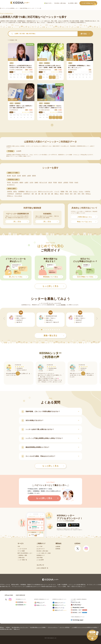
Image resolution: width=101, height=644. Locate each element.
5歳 (49, 194)
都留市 (21, 183)
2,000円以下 (19, 194)
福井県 (24, 176)
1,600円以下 (11, 194)
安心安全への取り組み (60, 3)
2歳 (39, 194)
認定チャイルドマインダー (46, 192)
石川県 (19, 176)
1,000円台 (87, 192)
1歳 (36, 194)
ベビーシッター (40, 21)
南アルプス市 (43, 183)
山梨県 (29, 176)
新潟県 (9, 176)
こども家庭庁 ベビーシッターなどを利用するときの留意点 (84, 627)
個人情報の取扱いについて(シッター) (20, 627)
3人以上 (81, 192)
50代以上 (88, 194)
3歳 (42, 194)
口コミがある (18, 196)
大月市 (31, 183)
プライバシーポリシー (53, 627)
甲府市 (9, 183)
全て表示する (11, 185)
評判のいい (10, 196)
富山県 (14, 176)
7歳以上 (56, 194)
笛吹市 (60, 183)
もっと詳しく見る (53, 466)
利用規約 (8, 627)
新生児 (62, 194)
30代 (79, 194)
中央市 (76, 183)
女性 (71, 192)
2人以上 (75, 192)
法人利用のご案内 (73, 3)
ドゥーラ (57, 192)
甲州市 (71, 183)
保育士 (15, 192)
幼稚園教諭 (21, 192)
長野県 (34, 176)
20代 (75, 194)
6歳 (52, 194)
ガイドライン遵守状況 (65, 627)
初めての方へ (48, 3)
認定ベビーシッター (31, 192)
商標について (17, 629)
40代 (83, 194)
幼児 (71, 194)
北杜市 (50, 183)
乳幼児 (67, 194)
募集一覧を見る (54, 336)
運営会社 (2, 627)
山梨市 (26, 183)
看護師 (62, 192)
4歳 (46, 194)
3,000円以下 (27, 194)
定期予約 (10, 192)
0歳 (33, 194)
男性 (67, 192)
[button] (42, 330)
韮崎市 (36, 183)
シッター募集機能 (61, 305)
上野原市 (66, 183)
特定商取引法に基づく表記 (6, 629)
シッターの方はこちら (89, 3)
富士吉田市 (15, 183)
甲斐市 (55, 183)
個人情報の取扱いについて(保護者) (38, 627)
